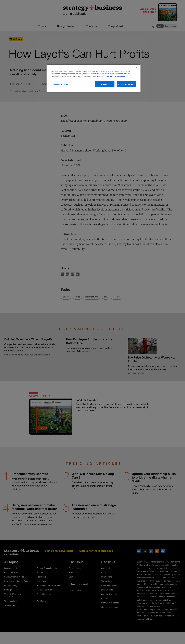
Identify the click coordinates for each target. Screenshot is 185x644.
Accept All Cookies (126, 84)
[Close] (136, 68)
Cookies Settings (61, 84)
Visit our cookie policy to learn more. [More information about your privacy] (111, 76)
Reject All (105, 84)
